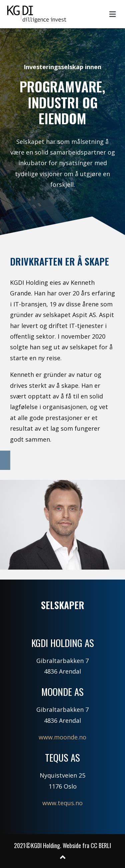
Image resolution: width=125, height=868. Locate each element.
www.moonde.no (62, 737)
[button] (113, 14)
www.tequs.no (62, 803)
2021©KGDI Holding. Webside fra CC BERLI (62, 845)
